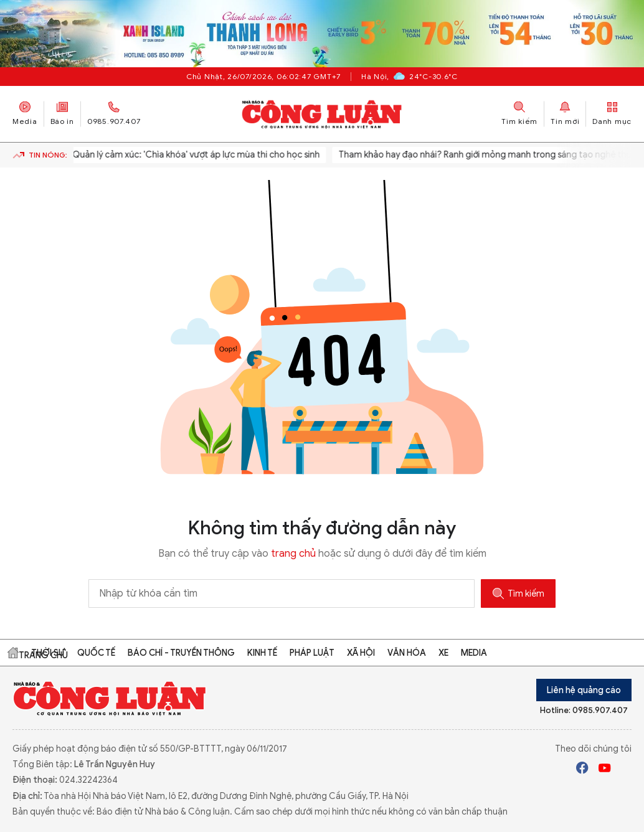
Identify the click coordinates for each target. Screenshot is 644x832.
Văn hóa (407, 653)
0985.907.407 (114, 114)
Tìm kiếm (519, 593)
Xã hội (361, 653)
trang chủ (293, 554)
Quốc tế (96, 653)
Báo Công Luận (322, 114)
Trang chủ (13, 653)
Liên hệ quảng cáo (584, 690)
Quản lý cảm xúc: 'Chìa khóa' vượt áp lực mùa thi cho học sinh (192, 155)
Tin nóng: (40, 155)
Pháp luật (312, 653)
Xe (443, 653)
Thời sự (48, 653)
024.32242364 (88, 780)
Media (25, 114)
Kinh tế (262, 653)
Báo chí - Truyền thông (181, 653)
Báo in (62, 114)
